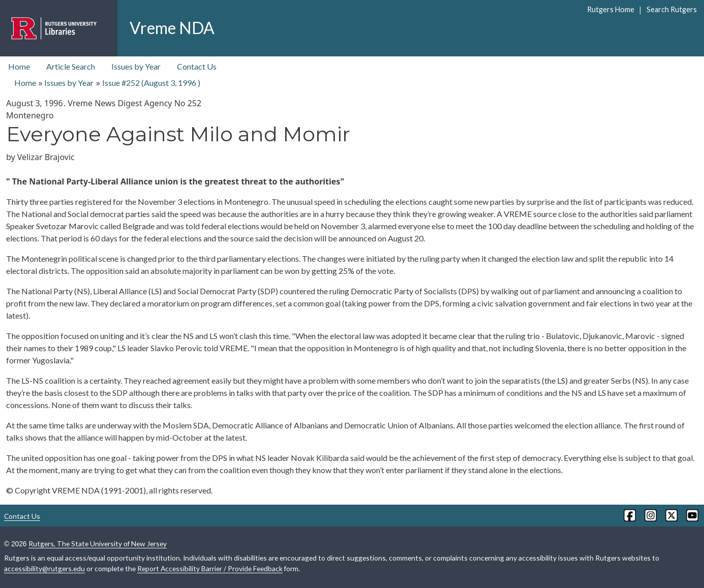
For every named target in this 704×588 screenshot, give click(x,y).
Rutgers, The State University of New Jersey (98, 544)
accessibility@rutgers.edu (44, 568)
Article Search (71, 66)
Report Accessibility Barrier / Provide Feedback (210, 568)
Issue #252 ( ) (151, 83)
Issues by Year (136, 66)
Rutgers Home (611, 9)
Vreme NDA (172, 28)
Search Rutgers (672, 9)
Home (19, 66)
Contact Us (197, 66)
